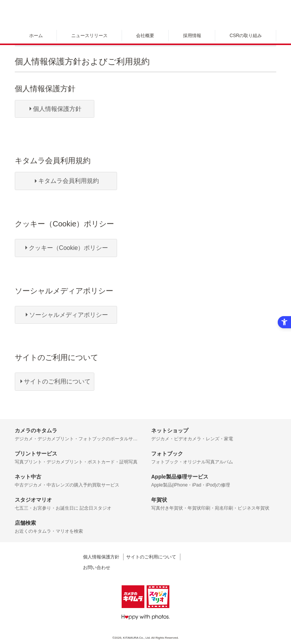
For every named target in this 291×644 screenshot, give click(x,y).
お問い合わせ (97, 568)
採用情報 (192, 36)
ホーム (36, 36)
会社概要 (145, 36)
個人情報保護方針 (101, 557)
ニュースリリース (89, 36)
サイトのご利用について (151, 557)
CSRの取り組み (246, 36)
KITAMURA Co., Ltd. (137, 638)
